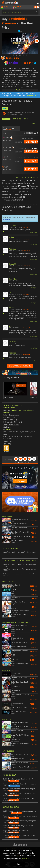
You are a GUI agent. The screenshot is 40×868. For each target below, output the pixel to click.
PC (5, 109)
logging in (7, 219)
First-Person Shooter (26, 410)
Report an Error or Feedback (27, 177)
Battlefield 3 (31, 96)
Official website (9, 408)
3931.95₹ (31, 169)
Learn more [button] (27, 859)
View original (34, 232)
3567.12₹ (31, 161)
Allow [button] (18, 864)
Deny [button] (6, 864)
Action (15, 410)
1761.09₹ (31, 142)
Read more (20, 90)
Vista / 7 (9, 429)
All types (6, 119)
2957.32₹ (31, 151)
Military (6, 413)
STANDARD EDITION (20, 119)
